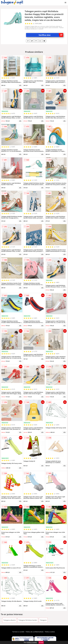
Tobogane (43, 620)
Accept (41, 642)
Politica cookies (50, 632)
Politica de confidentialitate (35, 632)
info (20, 85)
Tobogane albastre (10, 620)
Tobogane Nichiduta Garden (28, 620)
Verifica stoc (51, 35)
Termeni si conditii (18, 632)
